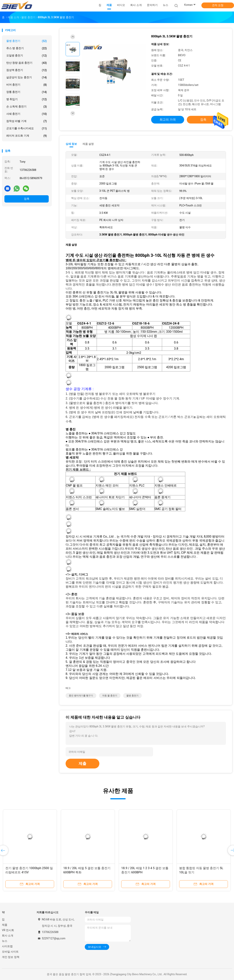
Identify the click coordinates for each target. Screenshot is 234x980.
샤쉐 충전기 (27, 114)
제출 (82, 763)
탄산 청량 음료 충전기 (27, 63)
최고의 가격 (168, 120)
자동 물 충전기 (110, 696)
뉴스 (5, 941)
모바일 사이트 (10, 952)
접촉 (27, 199)
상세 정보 (71, 144)
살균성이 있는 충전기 (27, 77)
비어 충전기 (27, 85)
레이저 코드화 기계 (27, 136)
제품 (5, 925)
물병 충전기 (27, 41)
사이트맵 (7, 946)
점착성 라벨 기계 (27, 121)
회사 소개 (8, 936)
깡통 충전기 (27, 92)
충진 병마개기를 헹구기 (81, 696)
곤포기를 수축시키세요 (27, 128)
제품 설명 (88, 144)
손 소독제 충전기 (27, 107)
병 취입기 (27, 99)
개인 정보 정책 (11, 957)
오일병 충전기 (27, 56)
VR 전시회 (8, 930)
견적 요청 (218, 5)
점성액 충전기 (27, 70)
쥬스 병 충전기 (27, 48)
